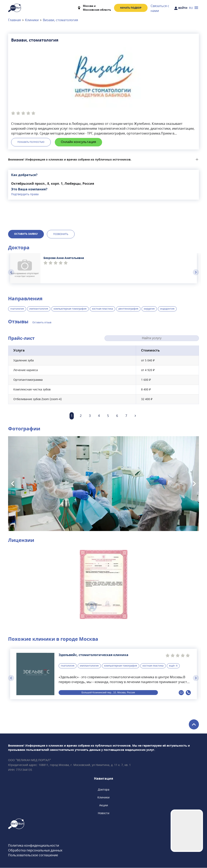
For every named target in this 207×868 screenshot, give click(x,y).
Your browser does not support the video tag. (187, 831)
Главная (14, 20)
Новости (104, 813)
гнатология (17, 309)
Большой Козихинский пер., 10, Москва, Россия (108, 693)
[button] (104, 584)
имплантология (39, 309)
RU (191, 8)
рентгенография (128, 309)
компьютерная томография (70, 309)
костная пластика (102, 309)
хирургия (149, 309)
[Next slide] (196, 272)
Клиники (32, 20)
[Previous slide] (11, 272)
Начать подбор (131, 8)
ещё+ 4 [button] (173, 666)
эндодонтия (167, 309)
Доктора (104, 790)
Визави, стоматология (60, 20)
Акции (104, 806)
